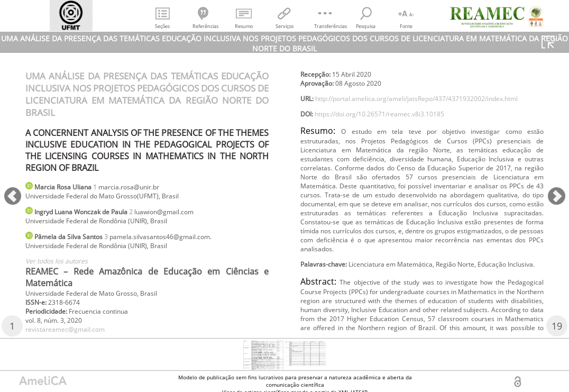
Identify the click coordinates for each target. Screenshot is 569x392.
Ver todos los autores (63, 270)
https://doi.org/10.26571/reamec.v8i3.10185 (395, 141)
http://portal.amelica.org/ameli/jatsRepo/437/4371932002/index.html (422, 124)
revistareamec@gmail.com (347, 66)
